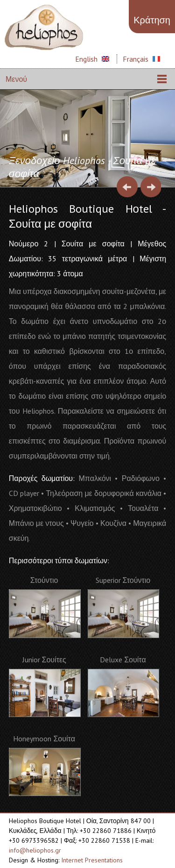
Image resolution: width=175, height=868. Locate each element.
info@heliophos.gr (35, 850)
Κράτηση (152, 20)
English (86, 59)
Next (150, 187)
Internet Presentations (92, 860)
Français (136, 59)
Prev (127, 187)
